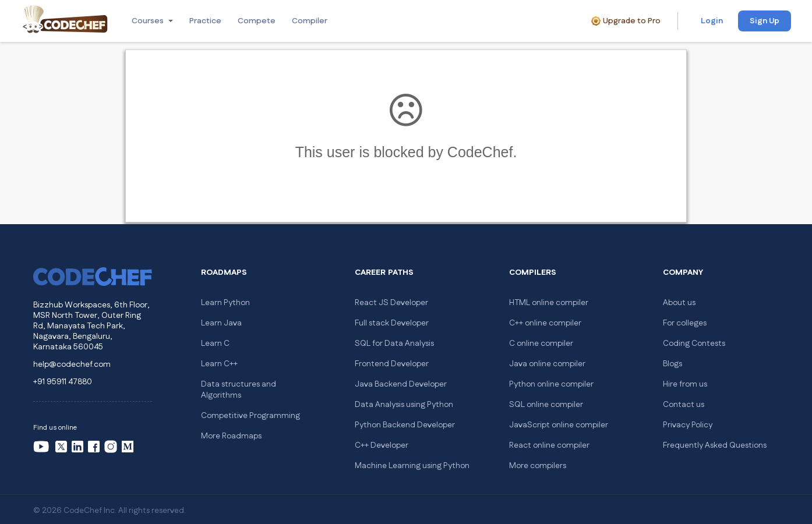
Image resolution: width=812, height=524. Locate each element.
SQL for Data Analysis (394, 344)
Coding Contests (694, 344)
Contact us (684, 405)
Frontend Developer (392, 364)
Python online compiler (551, 384)
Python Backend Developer (405, 425)
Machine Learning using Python (412, 466)
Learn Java (221, 323)
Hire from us (685, 384)
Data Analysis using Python (404, 405)
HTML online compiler (549, 303)
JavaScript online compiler (559, 425)
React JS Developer (391, 303)
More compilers (538, 466)
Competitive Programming (250, 416)
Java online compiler (547, 364)
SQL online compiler (546, 405)
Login (712, 21)
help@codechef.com (72, 364)
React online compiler (549, 445)
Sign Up (765, 21)
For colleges (685, 323)
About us (679, 303)
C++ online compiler (545, 323)
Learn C (215, 344)
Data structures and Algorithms (239, 390)
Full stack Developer (392, 323)
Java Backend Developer (401, 384)
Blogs (672, 364)
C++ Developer (382, 445)
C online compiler (541, 344)
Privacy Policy (688, 425)
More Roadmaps (231, 436)
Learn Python (225, 303)
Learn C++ (219, 364)
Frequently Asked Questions (715, 445)
